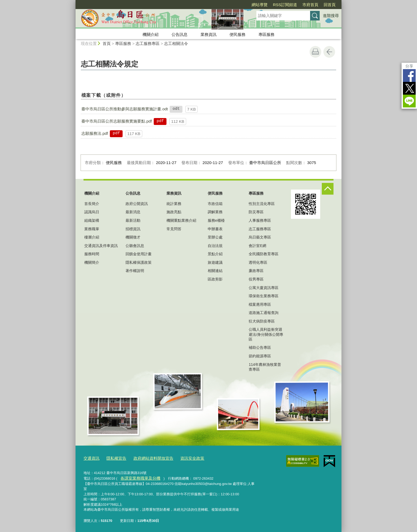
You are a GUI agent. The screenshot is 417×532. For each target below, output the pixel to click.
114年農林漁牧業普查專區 (265, 367)
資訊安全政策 (181, 458)
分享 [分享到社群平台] (409, 66)
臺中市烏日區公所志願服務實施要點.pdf (117, 121)
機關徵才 (133, 237)
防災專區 (256, 212)
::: (73, 2)
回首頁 (330, 5)
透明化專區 (258, 262)
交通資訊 (90, 458)
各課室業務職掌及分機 (137, 477)
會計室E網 (257, 246)
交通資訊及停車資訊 (101, 246)
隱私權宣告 (113, 458)
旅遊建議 (215, 262)
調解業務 (215, 212)
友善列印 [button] (315, 52)
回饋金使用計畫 (139, 254)
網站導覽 (260, 5)
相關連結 (215, 271)
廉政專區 (256, 271)
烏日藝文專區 (260, 237)
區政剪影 (215, 279)
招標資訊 (133, 229)
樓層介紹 (92, 237)
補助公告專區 (260, 347)
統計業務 (174, 204)
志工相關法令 (176, 43)
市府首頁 (310, 5)
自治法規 (215, 246)
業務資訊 (208, 34)
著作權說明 (135, 271)
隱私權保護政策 (139, 262)
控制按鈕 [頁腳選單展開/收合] (328, 189)
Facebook (409, 76)
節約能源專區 (260, 356)
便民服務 (237, 34)
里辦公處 (215, 237)
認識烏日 (92, 212)
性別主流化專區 (262, 204)
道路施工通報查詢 (264, 313)
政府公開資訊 (137, 204)
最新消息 (133, 212)
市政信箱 (215, 204)
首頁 (107, 43)
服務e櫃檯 (216, 220)
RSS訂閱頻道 (285, 5)
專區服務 (266, 34)
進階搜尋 (331, 16)
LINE (409, 101)
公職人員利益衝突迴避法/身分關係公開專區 (266, 334)
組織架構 (92, 220)
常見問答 (174, 229)
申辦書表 (215, 229)
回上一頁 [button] (329, 52)
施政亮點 (174, 212)
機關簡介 (92, 262)
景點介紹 (215, 254)
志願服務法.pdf (95, 133)
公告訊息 (180, 34)
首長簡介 (92, 204)
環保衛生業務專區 (264, 296)
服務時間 (92, 254)
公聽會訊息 (135, 246)
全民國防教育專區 (264, 254)
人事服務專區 (260, 220)
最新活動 (133, 220)
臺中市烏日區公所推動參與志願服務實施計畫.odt (125, 109)
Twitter (409, 88)
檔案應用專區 (260, 304)
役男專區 (256, 279)
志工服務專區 (148, 43)
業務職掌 (92, 229)
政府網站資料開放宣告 (146, 458)
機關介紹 (151, 34)
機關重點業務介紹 (181, 220)
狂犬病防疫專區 (262, 321)
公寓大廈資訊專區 (264, 288)
